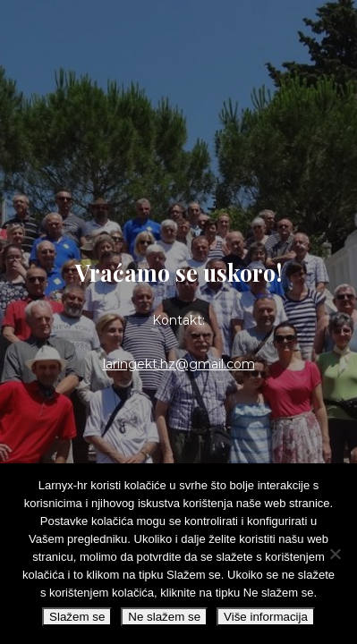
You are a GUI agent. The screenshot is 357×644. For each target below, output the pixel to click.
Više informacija (266, 617)
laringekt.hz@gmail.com (179, 364)
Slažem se (77, 617)
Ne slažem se (164, 617)
